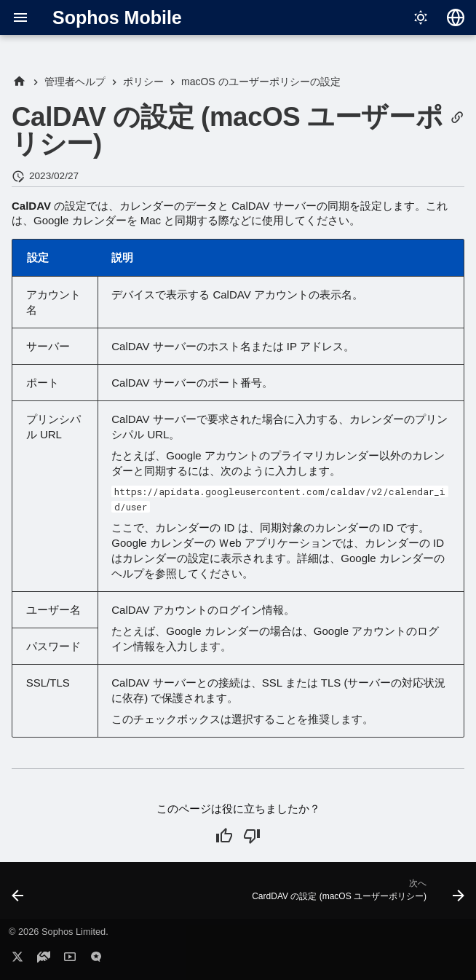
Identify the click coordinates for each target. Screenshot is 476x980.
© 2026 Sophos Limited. (59, 932)
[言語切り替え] (456, 17)
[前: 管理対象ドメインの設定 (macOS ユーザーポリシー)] (19, 895)
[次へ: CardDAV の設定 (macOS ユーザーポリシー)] (356, 895)
